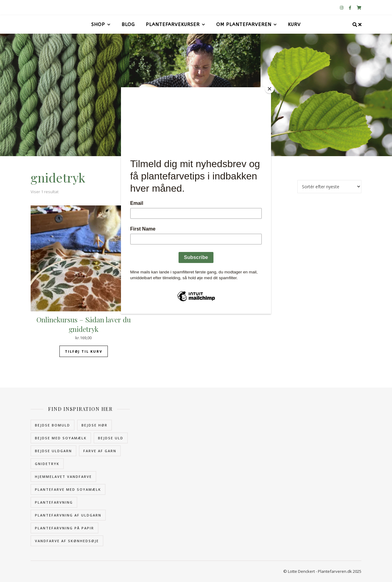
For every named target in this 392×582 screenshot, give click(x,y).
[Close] (269, 89)
